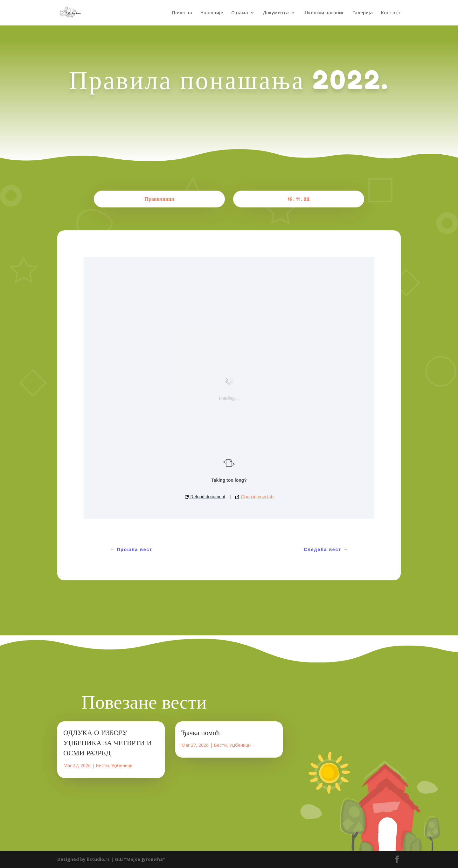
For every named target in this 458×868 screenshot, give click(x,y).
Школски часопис (324, 13)
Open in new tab (254, 497)
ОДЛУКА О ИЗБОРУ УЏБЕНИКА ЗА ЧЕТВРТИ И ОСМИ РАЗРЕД (108, 743)
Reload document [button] (205, 497)
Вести (102, 765)
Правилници (160, 199)
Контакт (391, 13)
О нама (240, 13)
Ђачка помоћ (201, 732)
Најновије (212, 13)
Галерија (363, 13)
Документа (276, 13)
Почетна (182, 13)
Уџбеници (122, 765)
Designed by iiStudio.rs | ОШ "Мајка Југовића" (111, 859)
